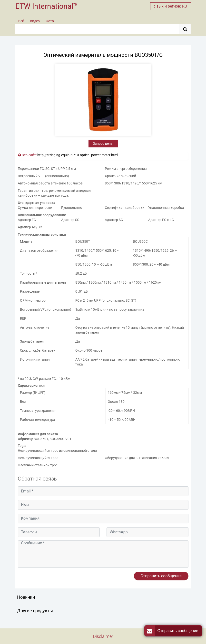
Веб (21, 21)
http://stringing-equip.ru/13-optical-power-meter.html (78, 155)
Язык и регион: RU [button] (171, 6)
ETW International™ (47, 6)
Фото (50, 21)
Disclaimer (103, 636)
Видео (35, 21)
